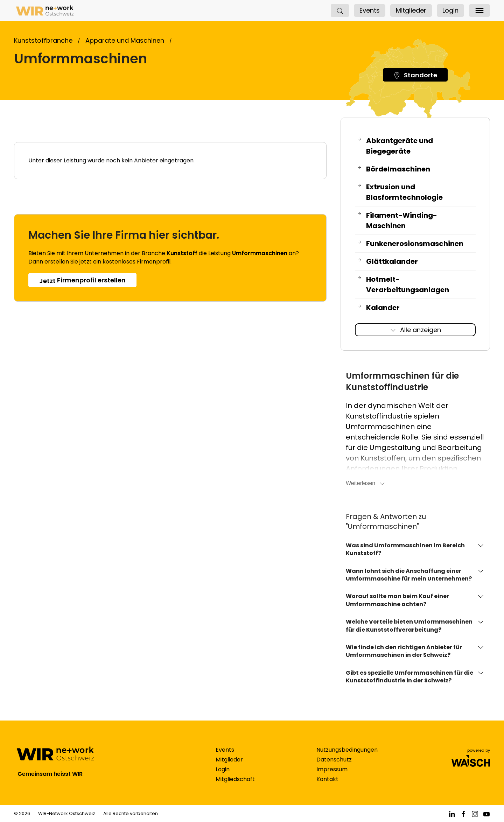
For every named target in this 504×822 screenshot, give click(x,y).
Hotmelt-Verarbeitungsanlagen (403, 285)
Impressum (332, 776)
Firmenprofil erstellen (82, 280)
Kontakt (327, 786)
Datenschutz (334, 767)
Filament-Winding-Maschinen (397, 221)
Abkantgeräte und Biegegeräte (395, 146)
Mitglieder (411, 10)
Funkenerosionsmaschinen (410, 244)
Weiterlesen (366, 484)
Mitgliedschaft (235, 786)
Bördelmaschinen (393, 169)
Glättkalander (387, 262)
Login (450, 10)
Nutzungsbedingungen (347, 757)
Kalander (378, 308)
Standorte (415, 75)
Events (370, 10)
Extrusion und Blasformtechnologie (400, 192)
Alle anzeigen (415, 330)
